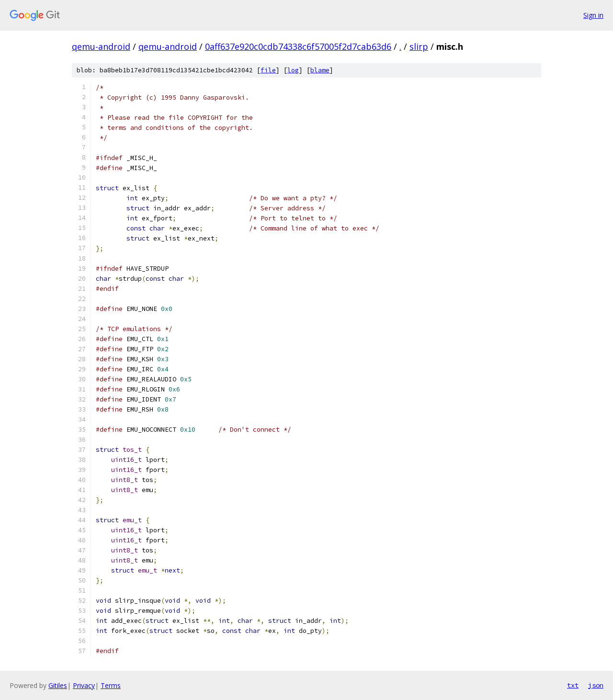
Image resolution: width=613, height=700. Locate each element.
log (293, 70)
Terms (111, 685)
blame (320, 70)
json (596, 685)
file (268, 70)
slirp (419, 46)
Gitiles (58, 685)
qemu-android (101, 46)
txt (573, 685)
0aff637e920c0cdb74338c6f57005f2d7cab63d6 (298, 46)
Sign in (593, 15)
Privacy (84, 685)
